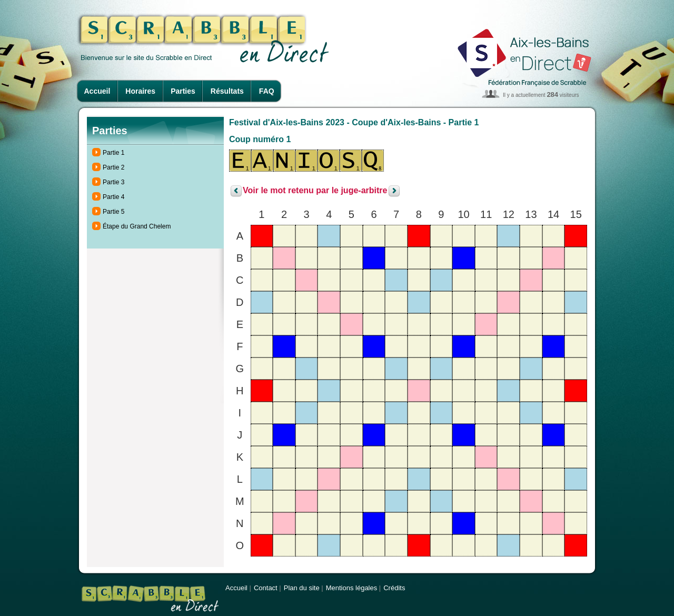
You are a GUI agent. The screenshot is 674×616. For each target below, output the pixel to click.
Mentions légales (352, 588)
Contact (266, 588)
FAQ (267, 91)
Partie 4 (113, 197)
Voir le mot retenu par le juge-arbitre (315, 191)
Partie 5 (113, 212)
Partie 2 (113, 167)
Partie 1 (113, 153)
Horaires (140, 91)
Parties (183, 91)
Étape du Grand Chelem (137, 226)
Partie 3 (113, 182)
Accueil (97, 91)
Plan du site (302, 588)
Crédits (394, 588)
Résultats (227, 91)
